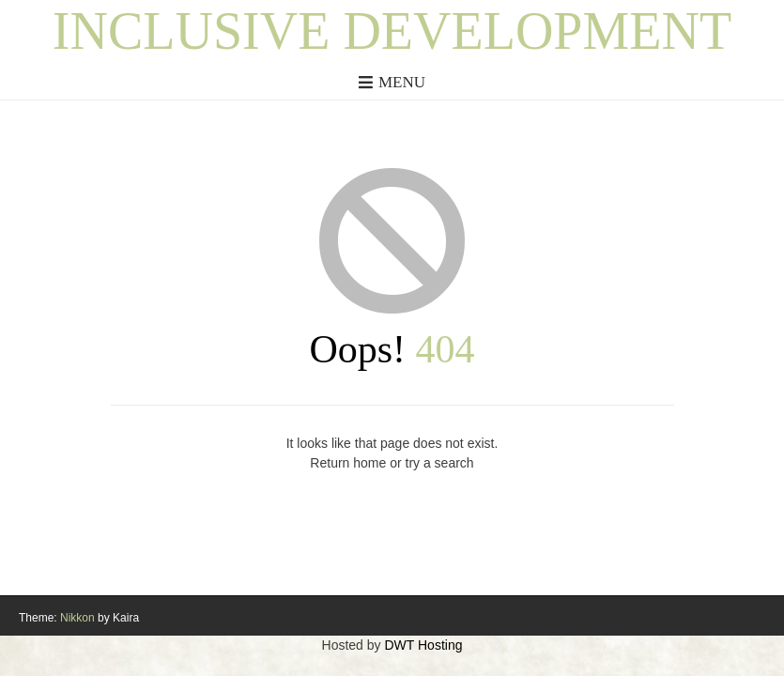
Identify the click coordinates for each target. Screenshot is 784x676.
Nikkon (77, 618)
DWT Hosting (423, 645)
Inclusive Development (392, 31)
